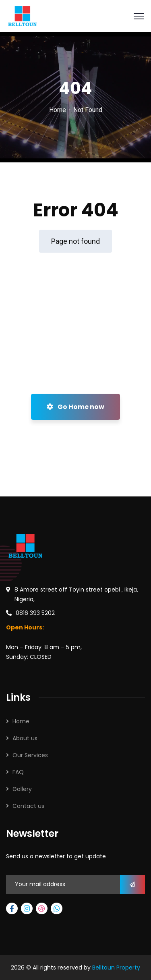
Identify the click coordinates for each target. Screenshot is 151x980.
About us (25, 738)
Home (58, 110)
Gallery (22, 789)
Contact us (28, 806)
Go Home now (75, 407)
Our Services (30, 755)
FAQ (18, 772)
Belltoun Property (116, 968)
